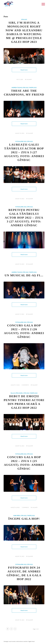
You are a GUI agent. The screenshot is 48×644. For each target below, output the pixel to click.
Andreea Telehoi (17, 88)
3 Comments (25, 385)
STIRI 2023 (24, 19)
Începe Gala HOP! (24, 519)
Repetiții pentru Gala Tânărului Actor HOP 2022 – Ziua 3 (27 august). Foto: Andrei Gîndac (24, 218)
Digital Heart (31, 641)
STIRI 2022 (25, 88)
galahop (29, 79)
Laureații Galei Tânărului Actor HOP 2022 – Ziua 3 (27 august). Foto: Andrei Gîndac (24, 152)
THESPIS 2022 (33, 88)
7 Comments (25, 507)
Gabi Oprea (17, 516)
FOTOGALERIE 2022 (21, 141)
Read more (24, 70)
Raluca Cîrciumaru (17, 393)
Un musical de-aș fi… (24, 275)
